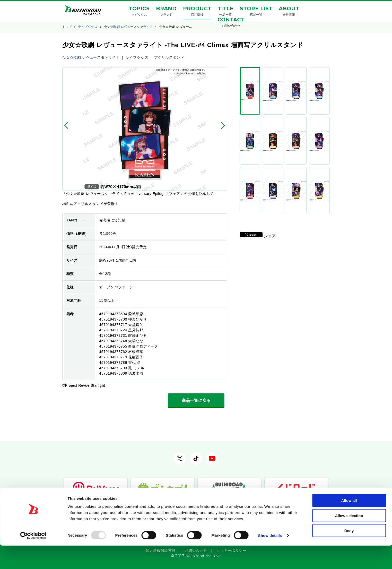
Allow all (349, 524)
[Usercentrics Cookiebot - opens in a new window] (33, 559)
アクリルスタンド (169, 57)
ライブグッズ (88, 27)
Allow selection (349, 539)
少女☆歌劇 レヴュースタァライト (128, 27)
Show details (270, 559)
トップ (67, 27)
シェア (270, 140)
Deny (349, 554)
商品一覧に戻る (196, 400)
